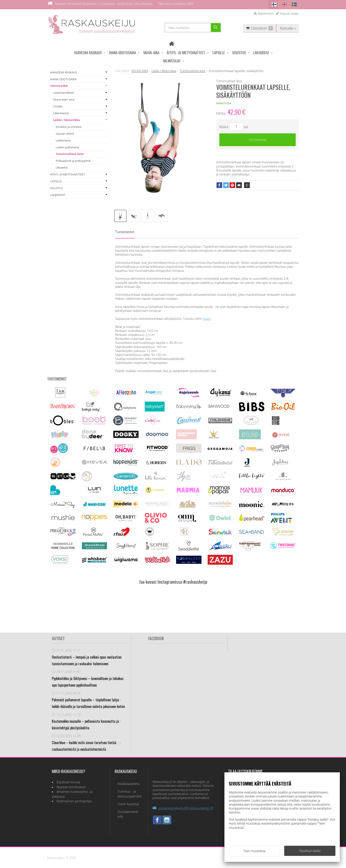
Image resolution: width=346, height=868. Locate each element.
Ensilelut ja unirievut (69, 125)
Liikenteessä (61, 112)
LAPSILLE (219, 51)
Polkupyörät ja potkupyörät (73, 159)
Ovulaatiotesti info (129, 805)
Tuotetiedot (125, 230)
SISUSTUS (239, 51)
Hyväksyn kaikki (310, 852)
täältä (207, 317)
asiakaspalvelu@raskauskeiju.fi (183, 807)
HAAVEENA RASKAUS (88, 51)
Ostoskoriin (258, 139)
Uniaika (58, 105)
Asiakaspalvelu (126, 781)
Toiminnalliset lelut (70, 153)
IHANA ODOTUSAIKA (122, 51)
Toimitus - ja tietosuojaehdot (127, 790)
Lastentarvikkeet (63, 91)
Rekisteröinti (265, 12)
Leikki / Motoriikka (67, 119)
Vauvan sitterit (65, 132)
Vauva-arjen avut (64, 98)
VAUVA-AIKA (151, 51)
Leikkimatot (63, 139)
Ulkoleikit (62, 166)
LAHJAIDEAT (261, 51)
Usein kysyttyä (126, 798)
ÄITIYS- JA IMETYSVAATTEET (186, 51)
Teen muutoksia (254, 852)
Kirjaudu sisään (289, 12)
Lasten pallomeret (67, 146)
